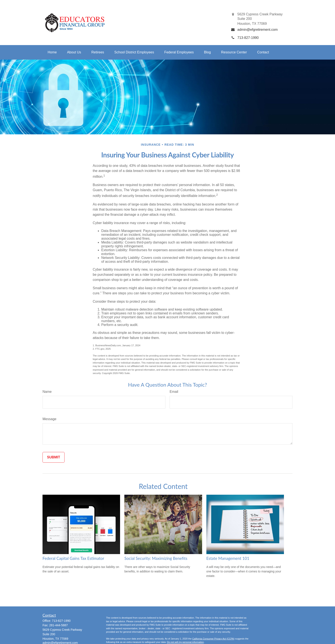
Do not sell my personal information (185, 642)
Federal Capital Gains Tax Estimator (73, 558)
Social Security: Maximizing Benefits (156, 558)
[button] (52, 52)
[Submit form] (54, 457)
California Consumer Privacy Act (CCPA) (213, 639)
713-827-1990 (61, 621)
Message (49, 419)
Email (174, 392)
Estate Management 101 (228, 558)
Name (47, 392)
